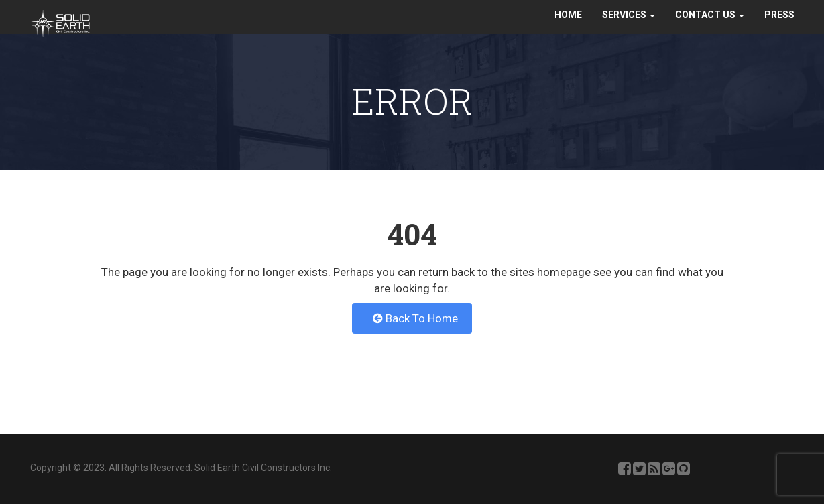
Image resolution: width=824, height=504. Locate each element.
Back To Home (415, 318)
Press (779, 28)
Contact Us (710, 28)
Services (629, 28)
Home (568, 28)
